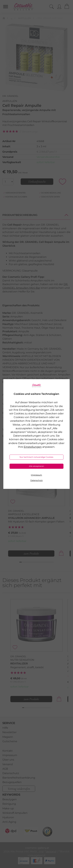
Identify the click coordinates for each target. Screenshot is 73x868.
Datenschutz (36, 480)
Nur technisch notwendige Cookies (36, 457)
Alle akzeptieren (36, 466)
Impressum (36, 475)
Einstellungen (33, 447)
